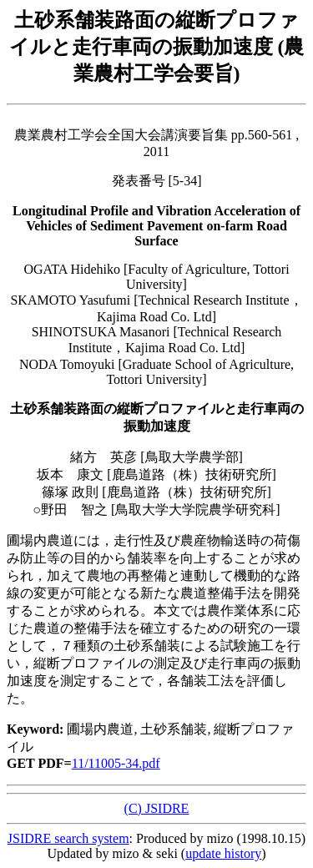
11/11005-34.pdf (116, 763)
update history (223, 853)
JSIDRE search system (68, 838)
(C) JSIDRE (157, 808)
